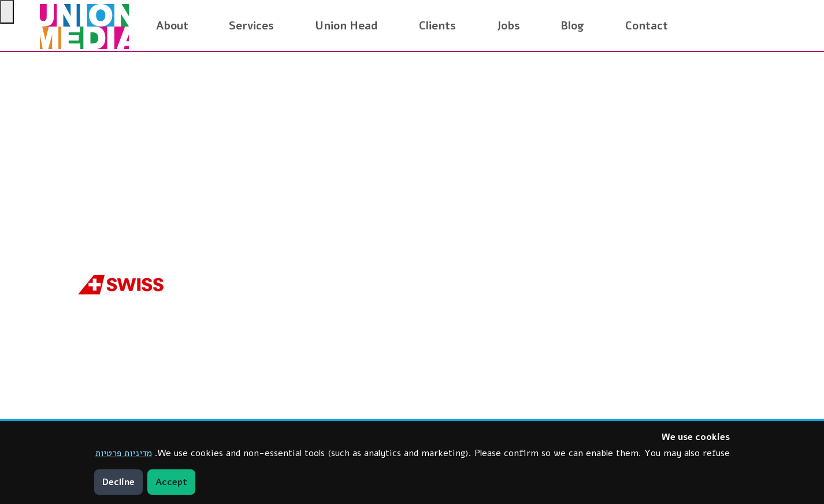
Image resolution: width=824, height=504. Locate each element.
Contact (647, 26)
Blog (572, 26)
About (172, 26)
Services (251, 26)
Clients (437, 26)
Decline (118, 482)
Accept (171, 482)
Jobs (508, 26)
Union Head (346, 26)
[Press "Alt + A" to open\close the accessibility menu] (7, 12)
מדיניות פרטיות (124, 453)
